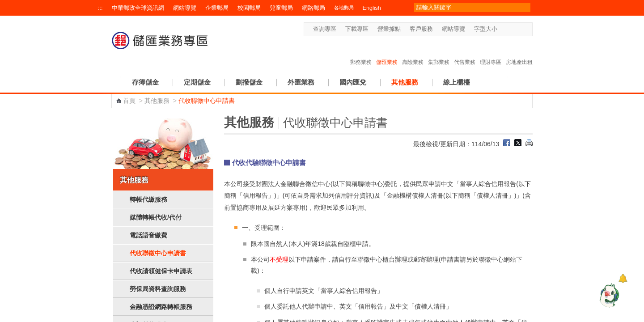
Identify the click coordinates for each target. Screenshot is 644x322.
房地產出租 (519, 53)
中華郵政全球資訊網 (138, 8)
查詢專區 (325, 29)
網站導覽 (185, 8)
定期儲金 (197, 82)
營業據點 (389, 29)
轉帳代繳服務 (148, 199)
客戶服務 (421, 29)
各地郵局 (344, 8)
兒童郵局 (281, 8)
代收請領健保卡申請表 (161, 271)
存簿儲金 (145, 82)
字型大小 (486, 29)
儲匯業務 (387, 53)
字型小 (503, 29)
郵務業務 (361, 53)
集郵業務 (439, 53)
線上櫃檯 (457, 82)
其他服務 (405, 82)
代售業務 (465, 53)
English (372, 8)
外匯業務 (301, 82)
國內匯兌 (353, 82)
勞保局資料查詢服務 (158, 289)
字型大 (520, 29)
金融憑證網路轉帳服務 (161, 307)
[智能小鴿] (608, 295)
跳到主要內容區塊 (5, 5)
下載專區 (357, 29)
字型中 (511, 29)
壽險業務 (413, 53)
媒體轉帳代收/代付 (156, 217)
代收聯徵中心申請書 (158, 253)
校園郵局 (249, 8)
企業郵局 (217, 8)
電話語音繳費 (148, 235)
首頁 (129, 101)
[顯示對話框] (623, 278)
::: (100, 8)
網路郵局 (314, 8)
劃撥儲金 (249, 82)
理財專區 (491, 53)
